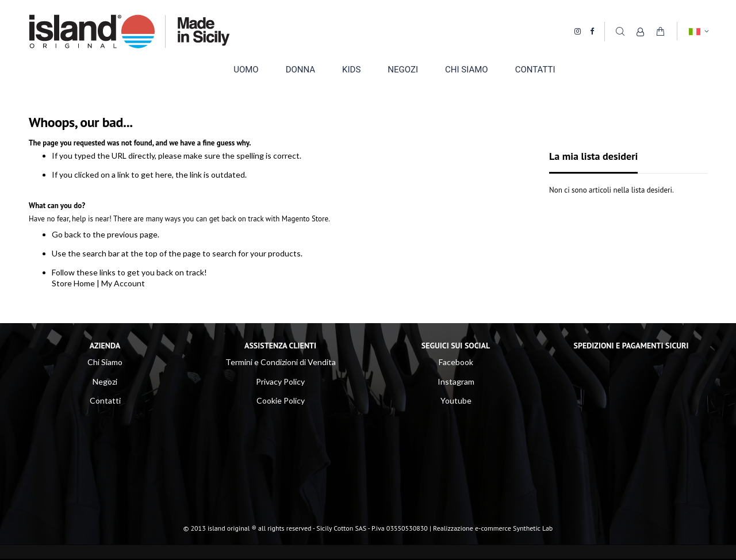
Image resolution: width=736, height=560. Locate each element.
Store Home (73, 283)
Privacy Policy (280, 381)
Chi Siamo (105, 362)
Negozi (105, 381)
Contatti (105, 400)
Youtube (456, 400)
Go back (66, 234)
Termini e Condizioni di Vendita (281, 362)
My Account (123, 283)
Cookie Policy (281, 400)
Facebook (456, 362)
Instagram (456, 381)
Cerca (620, 31)
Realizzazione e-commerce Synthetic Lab (493, 528)
